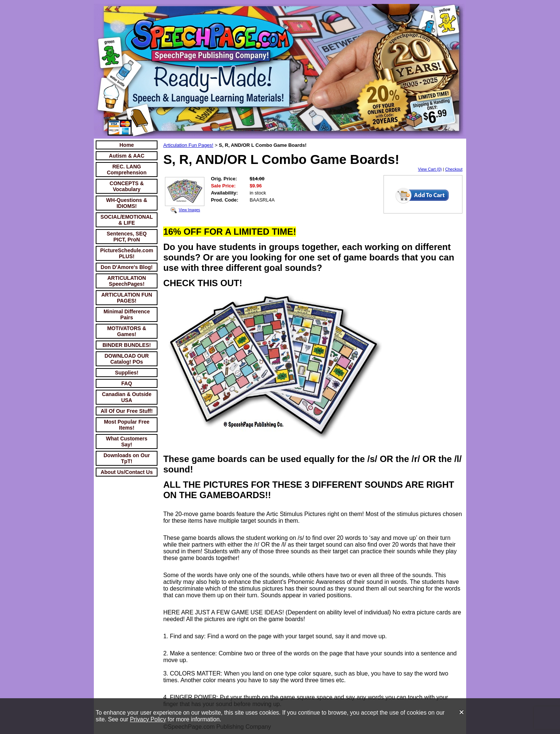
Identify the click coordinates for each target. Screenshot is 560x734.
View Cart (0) (430, 169)
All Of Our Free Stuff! (127, 411)
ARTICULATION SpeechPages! (127, 281)
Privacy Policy (148, 719)
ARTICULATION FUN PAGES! (127, 298)
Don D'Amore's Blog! (127, 267)
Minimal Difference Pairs (127, 314)
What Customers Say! (127, 442)
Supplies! (127, 373)
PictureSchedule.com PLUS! (127, 253)
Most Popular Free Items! (127, 425)
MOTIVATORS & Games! (127, 331)
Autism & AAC (127, 156)
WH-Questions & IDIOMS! (127, 203)
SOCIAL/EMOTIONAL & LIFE (127, 220)
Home (127, 145)
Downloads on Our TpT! (127, 458)
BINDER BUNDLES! (127, 345)
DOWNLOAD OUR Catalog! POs (127, 359)
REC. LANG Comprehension (127, 170)
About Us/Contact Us (127, 472)
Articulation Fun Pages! (188, 145)
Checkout (454, 169)
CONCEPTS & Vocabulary (127, 186)
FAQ (127, 383)
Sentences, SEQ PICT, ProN (127, 237)
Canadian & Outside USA (127, 397)
